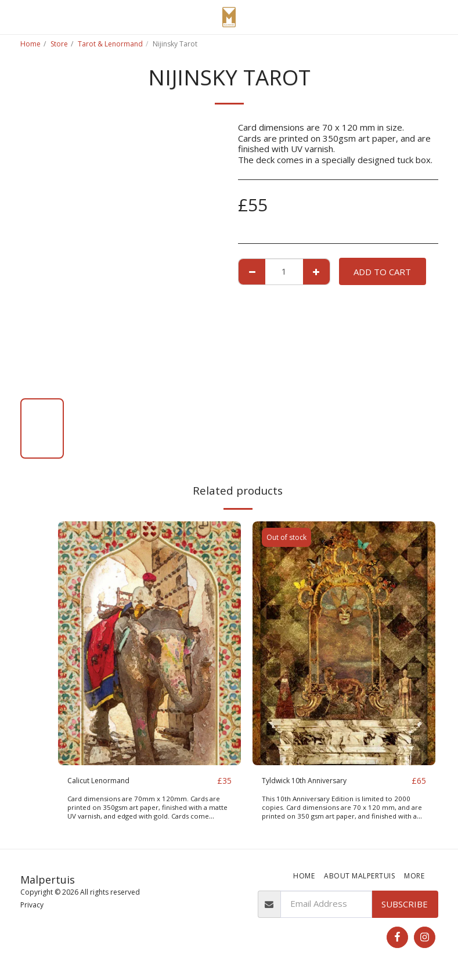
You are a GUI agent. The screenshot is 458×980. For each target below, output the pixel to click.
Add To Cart (382, 272)
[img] (149, 643)
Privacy (32, 905)
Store (59, 44)
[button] (13, 17)
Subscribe (405, 904)
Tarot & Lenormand (110, 44)
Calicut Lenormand (104, 781)
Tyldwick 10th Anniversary (314, 781)
